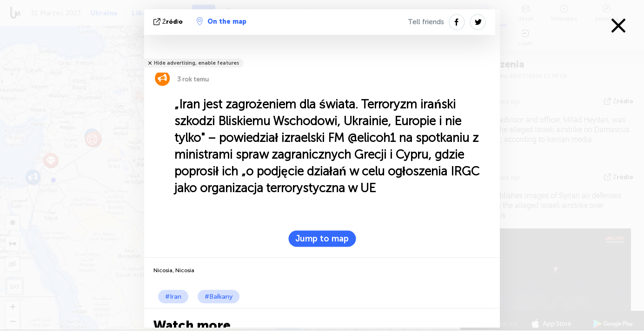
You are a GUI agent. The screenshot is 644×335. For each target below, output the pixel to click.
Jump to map (322, 239)
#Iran (173, 297)
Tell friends (426, 22)
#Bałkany (219, 297)
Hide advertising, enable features (196, 63)
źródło (169, 22)
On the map (222, 21)
